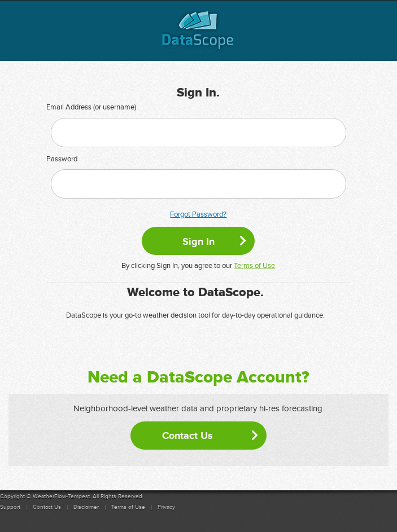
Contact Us (187, 436)
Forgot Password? (198, 214)
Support (10, 507)
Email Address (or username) (91, 107)
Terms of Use (254, 266)
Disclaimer (86, 507)
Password (62, 159)
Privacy (166, 507)
